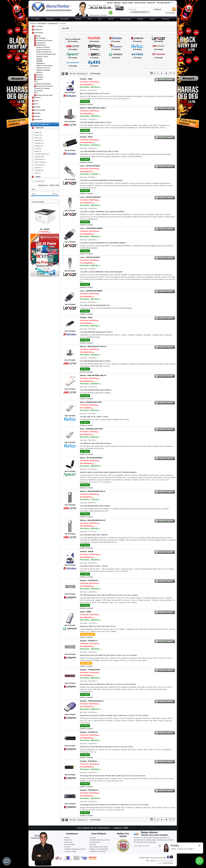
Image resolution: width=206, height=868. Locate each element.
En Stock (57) (40, 181)
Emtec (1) (38, 138)
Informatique (64, 19)
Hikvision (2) (39, 143)
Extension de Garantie (42, 88)
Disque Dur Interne (43, 47)
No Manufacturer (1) (42, 154)
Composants (41, 43)
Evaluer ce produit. (87, 104)
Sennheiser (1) (40, 159)
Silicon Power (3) (41, 162)
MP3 (36, 93)
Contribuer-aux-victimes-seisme (98, 852)
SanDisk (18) (39, 157)
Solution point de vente (44, 95)
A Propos (93, 838)
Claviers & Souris (42, 56)
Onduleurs (40, 77)
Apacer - (91, 458)
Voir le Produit (70, 92)
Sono (100, 19)
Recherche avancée (140, 12)
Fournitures (166, 19)
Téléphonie (50, 19)
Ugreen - (86, 612)
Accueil (33, 23)
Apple (38, 36)
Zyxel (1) (38, 173)
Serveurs (40, 75)
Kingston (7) (39, 146)
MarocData (168, 863)
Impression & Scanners (45, 86)
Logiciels (40, 79)
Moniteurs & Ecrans (43, 68)
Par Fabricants (95, 842)
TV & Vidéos (35, 19)
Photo (90, 19)
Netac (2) (38, 151)
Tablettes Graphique (43, 70)
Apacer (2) (38, 135)
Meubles (140, 19)
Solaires (152, 19)
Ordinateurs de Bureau (44, 40)
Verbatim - (86, 79)
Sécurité (111, 19)
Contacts (92, 844)
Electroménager (126, 19)
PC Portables (41, 38)
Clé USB (39, 61)
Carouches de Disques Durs (46, 54)
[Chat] (7, 861)
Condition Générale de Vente (99, 840)
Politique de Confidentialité (99, 849)
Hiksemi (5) (39, 140)
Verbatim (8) (39, 170)
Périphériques (53, 23)
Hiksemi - (93, 108)
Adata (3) (38, 132)
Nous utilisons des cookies (99, 847)
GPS (36, 81)
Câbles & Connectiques (45, 65)
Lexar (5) (38, 149)
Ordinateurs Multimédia (42, 84)
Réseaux (78, 19)
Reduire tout (43, 185)
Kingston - (89, 580)
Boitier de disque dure (44, 52)
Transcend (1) (40, 165)
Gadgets (39, 59)
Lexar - (90, 166)
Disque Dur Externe (43, 50)
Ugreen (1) (39, 168)
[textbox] (140, 9)
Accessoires (38, 91)
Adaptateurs (41, 63)
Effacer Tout (54, 185)
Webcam (39, 72)
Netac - (91, 402)
